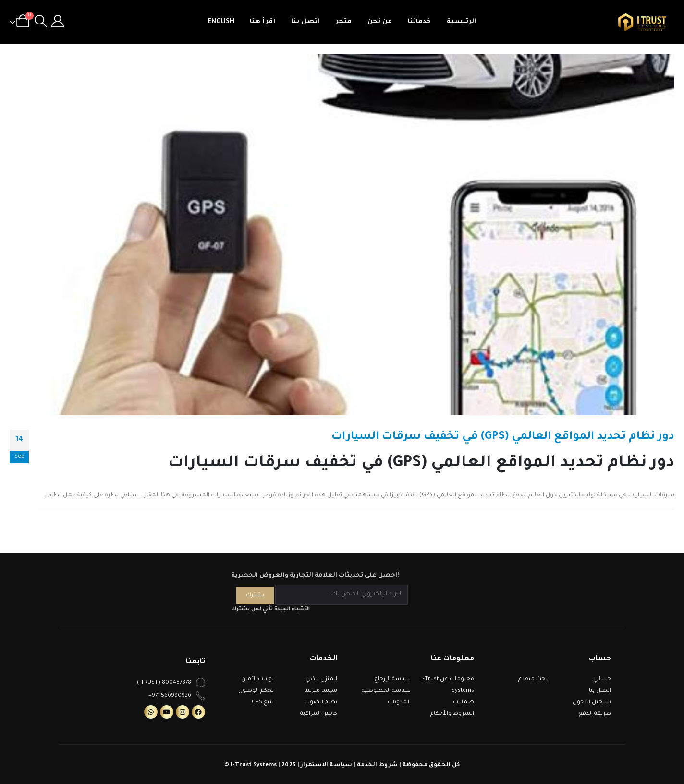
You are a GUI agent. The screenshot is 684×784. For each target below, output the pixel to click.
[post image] (342, 235)
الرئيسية (461, 22)
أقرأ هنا (263, 22)
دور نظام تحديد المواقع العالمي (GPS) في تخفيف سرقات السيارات (503, 437)
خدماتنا (419, 22)
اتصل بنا (305, 22)
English (221, 22)
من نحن (380, 22)
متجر (343, 22)
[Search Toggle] (41, 22)
